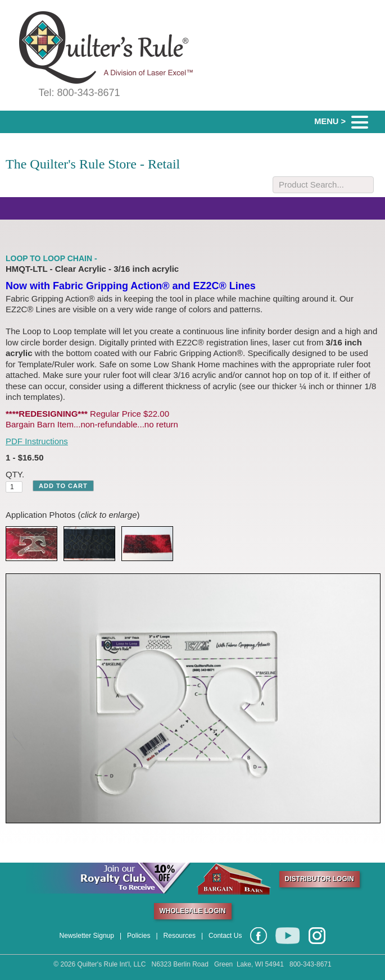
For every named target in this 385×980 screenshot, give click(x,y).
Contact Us (225, 936)
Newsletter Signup (87, 936)
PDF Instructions (37, 441)
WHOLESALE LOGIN (193, 911)
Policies (139, 936)
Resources (180, 936)
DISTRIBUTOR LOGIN (320, 879)
